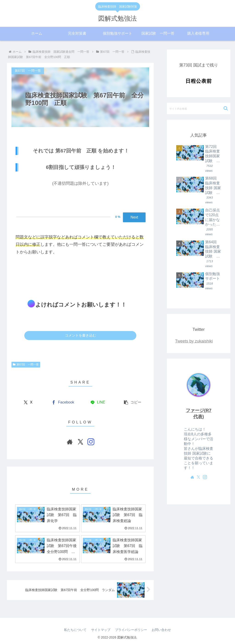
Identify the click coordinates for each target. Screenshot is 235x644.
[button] (133, 402)
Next (134, 217)
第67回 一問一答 (26, 365)
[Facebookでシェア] (63, 402)
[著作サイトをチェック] (70, 442)
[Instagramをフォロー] (91, 442)
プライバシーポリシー (131, 630)
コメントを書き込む (80, 335)
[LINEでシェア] (98, 402)
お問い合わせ (161, 630)
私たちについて (75, 630)
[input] (199, 108)
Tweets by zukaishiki (194, 341)
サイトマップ (101, 630)
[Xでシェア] (28, 402)
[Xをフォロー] (80, 442)
